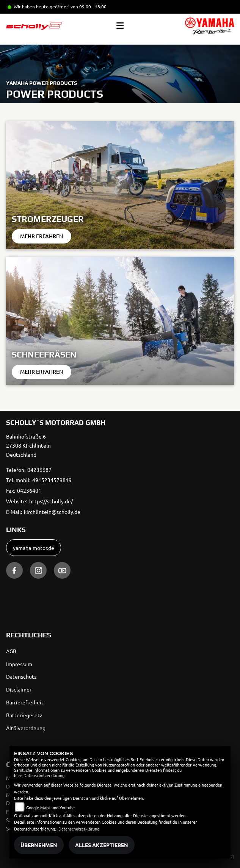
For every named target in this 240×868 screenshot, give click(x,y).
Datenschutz (21, 676)
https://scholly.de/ (51, 501)
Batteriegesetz (24, 715)
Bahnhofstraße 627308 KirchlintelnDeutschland (28, 445)
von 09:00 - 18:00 (89, 6)
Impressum (19, 664)
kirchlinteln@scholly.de (52, 512)
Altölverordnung (26, 728)
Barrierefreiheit (25, 702)
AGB (11, 651)
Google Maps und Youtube (50, 807)
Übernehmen (39, 845)
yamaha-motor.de (34, 548)
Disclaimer (19, 689)
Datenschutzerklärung (44, 775)
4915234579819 (52, 480)
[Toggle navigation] (120, 26)
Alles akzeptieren (102, 845)
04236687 (39, 470)
